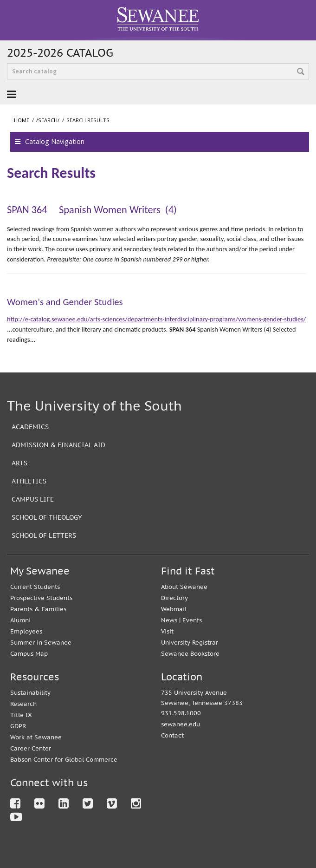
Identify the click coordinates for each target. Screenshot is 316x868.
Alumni (20, 620)
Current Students (35, 587)
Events (192, 620)
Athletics (29, 481)
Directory (174, 598)
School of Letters (44, 535)
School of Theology (47, 517)
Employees (26, 631)
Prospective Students (41, 598)
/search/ (48, 120)
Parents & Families (38, 609)
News (169, 620)
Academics (30, 427)
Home (22, 120)
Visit (167, 631)
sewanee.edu (181, 724)
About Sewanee (184, 587)
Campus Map (29, 654)
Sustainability (30, 693)
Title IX (21, 715)
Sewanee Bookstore (190, 654)
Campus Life (33, 499)
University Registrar (190, 643)
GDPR (18, 726)
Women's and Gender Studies (65, 302)
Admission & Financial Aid (58, 445)
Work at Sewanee (36, 737)
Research (23, 704)
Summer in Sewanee (41, 643)
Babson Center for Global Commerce (64, 760)
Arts (19, 463)
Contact (172, 735)
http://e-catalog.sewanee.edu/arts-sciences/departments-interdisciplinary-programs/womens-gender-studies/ (156, 319)
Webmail (174, 609)
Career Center (31, 748)
